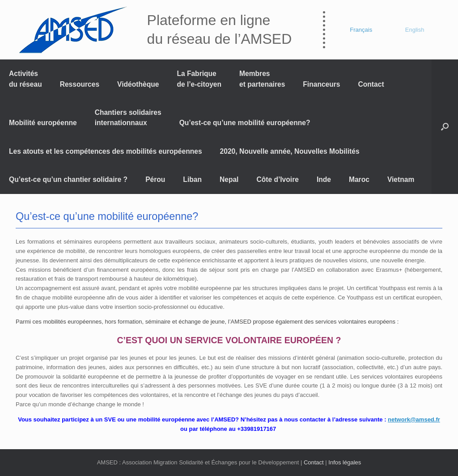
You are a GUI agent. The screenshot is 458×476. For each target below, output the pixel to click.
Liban (192, 179)
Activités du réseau (25, 79)
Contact (371, 84)
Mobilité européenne (43, 123)
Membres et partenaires (262, 79)
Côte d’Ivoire (277, 179)
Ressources (80, 84)
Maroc (359, 179)
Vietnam (401, 179)
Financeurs (321, 84)
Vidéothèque (138, 84)
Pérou (155, 179)
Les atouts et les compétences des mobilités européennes (106, 151)
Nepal (229, 179)
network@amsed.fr (414, 419)
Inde (324, 179)
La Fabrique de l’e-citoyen (199, 79)
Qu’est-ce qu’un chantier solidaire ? (68, 179)
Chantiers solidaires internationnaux (128, 118)
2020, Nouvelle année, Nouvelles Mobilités (290, 151)
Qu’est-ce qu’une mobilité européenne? (245, 123)
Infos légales (345, 462)
